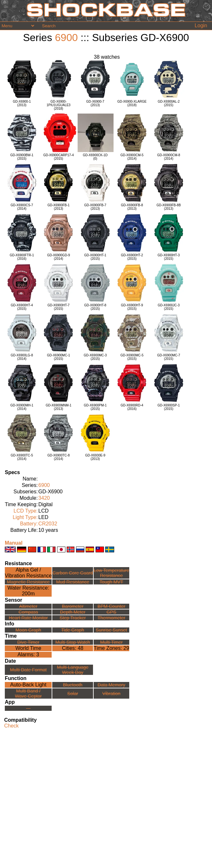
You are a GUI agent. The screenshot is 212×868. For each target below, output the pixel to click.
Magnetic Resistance (28, 582)
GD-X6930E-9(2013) (95, 457)
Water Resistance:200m (28, 591)
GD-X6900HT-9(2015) (132, 307)
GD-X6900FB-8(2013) (132, 207)
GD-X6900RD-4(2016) (132, 407)
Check (11, 726)
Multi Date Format (28, 670)
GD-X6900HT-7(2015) (59, 307)
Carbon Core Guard (72, 573)
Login (201, 26)
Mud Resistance (73, 582)
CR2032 (48, 524)
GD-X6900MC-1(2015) (59, 357)
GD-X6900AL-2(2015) (169, 103)
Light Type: (25, 517)
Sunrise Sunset (112, 630)
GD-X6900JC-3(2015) (169, 307)
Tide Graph (73, 630)
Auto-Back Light (28, 685)
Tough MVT (112, 582)
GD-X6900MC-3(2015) (95, 357)
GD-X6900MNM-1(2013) (58, 407)
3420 (44, 498)
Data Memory (111, 685)
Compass (28, 612)
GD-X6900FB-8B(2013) (169, 207)
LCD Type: (25, 511)
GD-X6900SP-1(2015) (169, 407)
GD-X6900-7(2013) (95, 103)
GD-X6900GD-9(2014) (59, 257)
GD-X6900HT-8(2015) (95, 307)
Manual (14, 543)
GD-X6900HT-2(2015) (132, 257)
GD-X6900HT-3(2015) (169, 257)
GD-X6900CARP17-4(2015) (59, 157)
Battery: (29, 524)
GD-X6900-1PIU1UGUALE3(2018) (58, 105)
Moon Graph (28, 630)
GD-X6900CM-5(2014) (132, 157)
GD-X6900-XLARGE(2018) (132, 103)
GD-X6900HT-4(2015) (22, 307)
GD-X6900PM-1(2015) (95, 407)
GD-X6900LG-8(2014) (22, 357)
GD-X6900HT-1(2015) (95, 257)
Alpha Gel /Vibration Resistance (28, 573)
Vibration (111, 694)
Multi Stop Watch (73, 642)
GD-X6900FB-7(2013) (95, 207)
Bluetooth (73, 685)
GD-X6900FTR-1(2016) (22, 257)
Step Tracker (73, 618)
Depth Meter (73, 612)
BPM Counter (111, 606)
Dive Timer (28, 642)
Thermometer (111, 618)
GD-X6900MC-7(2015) (169, 357)
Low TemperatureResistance (111, 573)
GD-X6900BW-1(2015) (22, 157)
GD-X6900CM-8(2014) (169, 157)
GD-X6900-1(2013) (22, 103)
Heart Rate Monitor (28, 618)
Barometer (73, 606)
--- (28, 708)
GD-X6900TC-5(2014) (22, 457)
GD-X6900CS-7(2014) (22, 207)
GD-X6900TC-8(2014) (59, 457)
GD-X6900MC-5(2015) (132, 357)
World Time (28, 648)
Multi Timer (111, 642)
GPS (111, 612)
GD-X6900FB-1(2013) (59, 207)
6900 (66, 38)
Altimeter (28, 606)
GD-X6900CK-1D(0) (95, 157)
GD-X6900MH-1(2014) (22, 407)
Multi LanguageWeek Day (72, 670)
